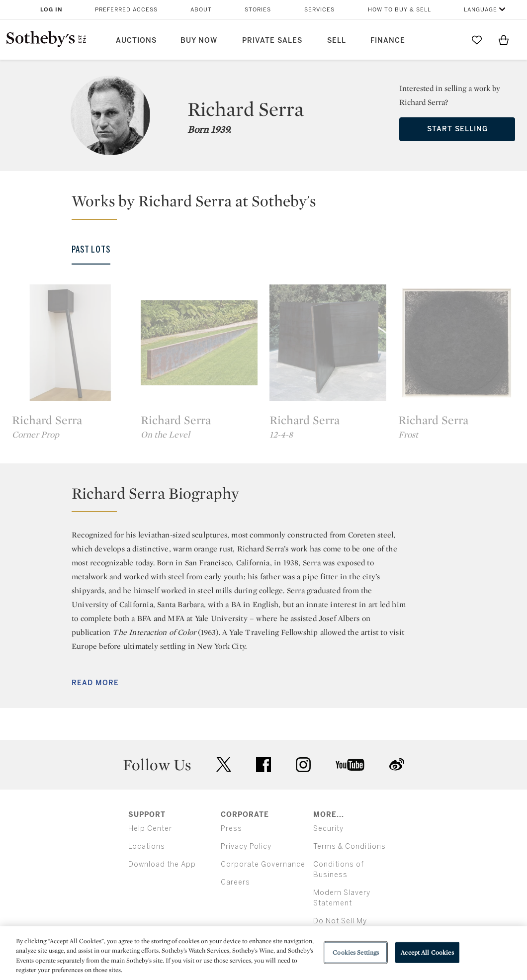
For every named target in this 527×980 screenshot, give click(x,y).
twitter (224, 764)
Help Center (150, 829)
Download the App (162, 864)
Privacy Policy (246, 846)
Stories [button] (258, 10)
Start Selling (457, 129)
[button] (269, 205)
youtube (350, 765)
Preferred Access (126, 10)
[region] (263, 953)
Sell (337, 41)
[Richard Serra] (70, 343)
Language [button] (481, 10)
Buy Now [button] (199, 41)
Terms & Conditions (350, 846)
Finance (388, 41)
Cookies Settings (356, 952)
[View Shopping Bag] (504, 40)
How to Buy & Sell (399, 10)
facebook (263, 765)
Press (231, 829)
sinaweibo (397, 764)
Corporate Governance (263, 864)
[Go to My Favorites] (477, 40)
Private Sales (272, 41)
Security (328, 829)
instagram (303, 765)
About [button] (201, 10)
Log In (51, 10)
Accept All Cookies (427, 952)
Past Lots (91, 250)
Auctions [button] (136, 41)
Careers (235, 882)
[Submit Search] (450, 40)
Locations (147, 846)
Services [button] (319, 10)
